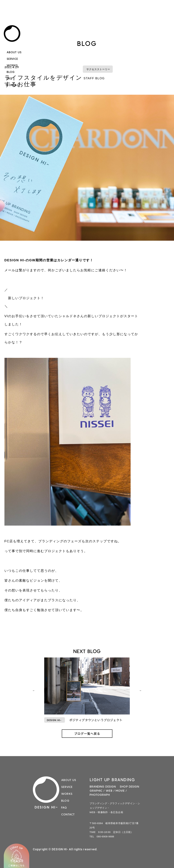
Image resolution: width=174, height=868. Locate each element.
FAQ (9, 78)
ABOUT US (14, 52)
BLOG (11, 72)
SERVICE (12, 59)
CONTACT (13, 85)
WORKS (12, 65)
